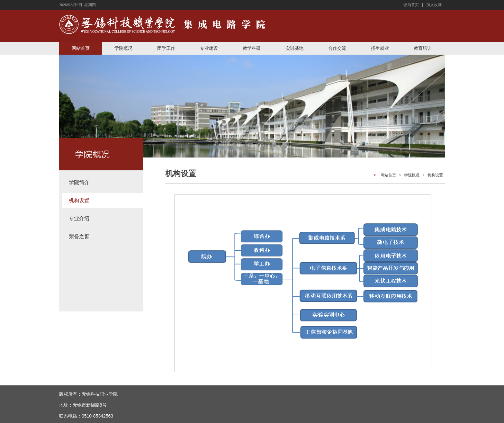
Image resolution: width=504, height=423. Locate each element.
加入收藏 (434, 5)
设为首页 (411, 5)
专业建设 (209, 48)
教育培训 (423, 48)
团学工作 (166, 48)
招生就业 (380, 48)
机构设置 (79, 200)
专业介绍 (79, 218)
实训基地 (294, 48)
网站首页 (81, 48)
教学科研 (252, 48)
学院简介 (79, 182)
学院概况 (123, 48)
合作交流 (337, 48)
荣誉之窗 (79, 236)
